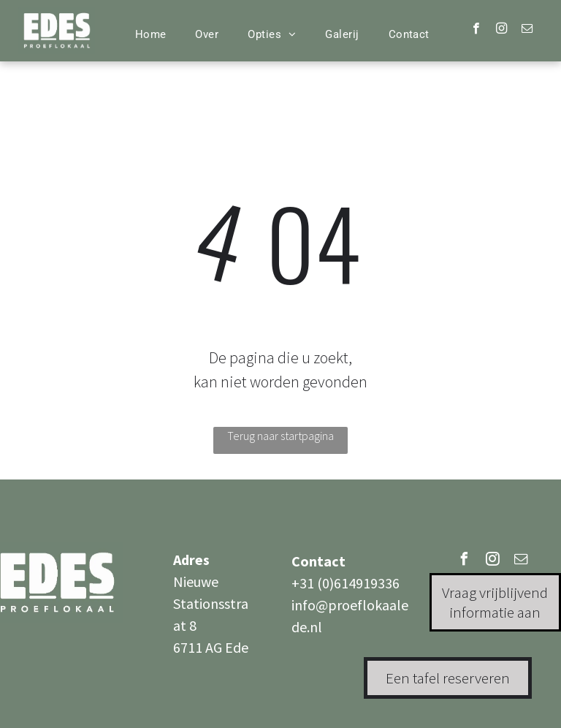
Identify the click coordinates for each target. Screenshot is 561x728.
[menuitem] (151, 35)
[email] (527, 30)
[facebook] (476, 30)
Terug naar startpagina (280, 436)
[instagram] (501, 30)
